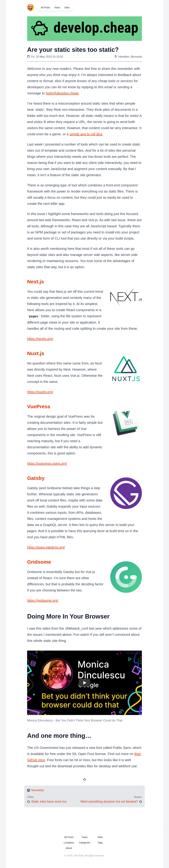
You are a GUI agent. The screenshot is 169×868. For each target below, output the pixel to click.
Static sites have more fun (49, 801)
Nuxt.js (36, 353)
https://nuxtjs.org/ (40, 392)
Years (57, 7)
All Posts (45, 7)
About (69, 848)
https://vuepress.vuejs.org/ (47, 463)
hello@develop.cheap (62, 93)
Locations (69, 842)
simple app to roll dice (86, 134)
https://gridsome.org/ (43, 600)
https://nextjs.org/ (40, 339)
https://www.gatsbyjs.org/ (46, 547)
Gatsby (36, 478)
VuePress (39, 406)
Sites (67, 7)
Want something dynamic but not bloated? (109, 801)
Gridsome (39, 562)
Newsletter (38, 790)
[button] (84, 683)
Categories (84, 842)
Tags (100, 842)
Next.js (36, 282)
